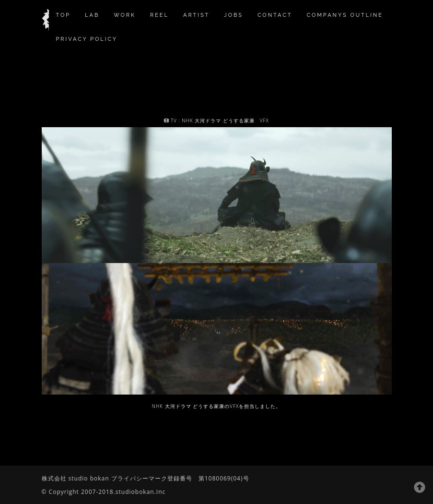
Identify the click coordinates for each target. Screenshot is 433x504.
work (125, 15)
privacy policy (87, 39)
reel (159, 15)
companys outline (345, 15)
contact (275, 15)
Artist (196, 15)
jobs (234, 15)
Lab (92, 15)
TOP (64, 15)
